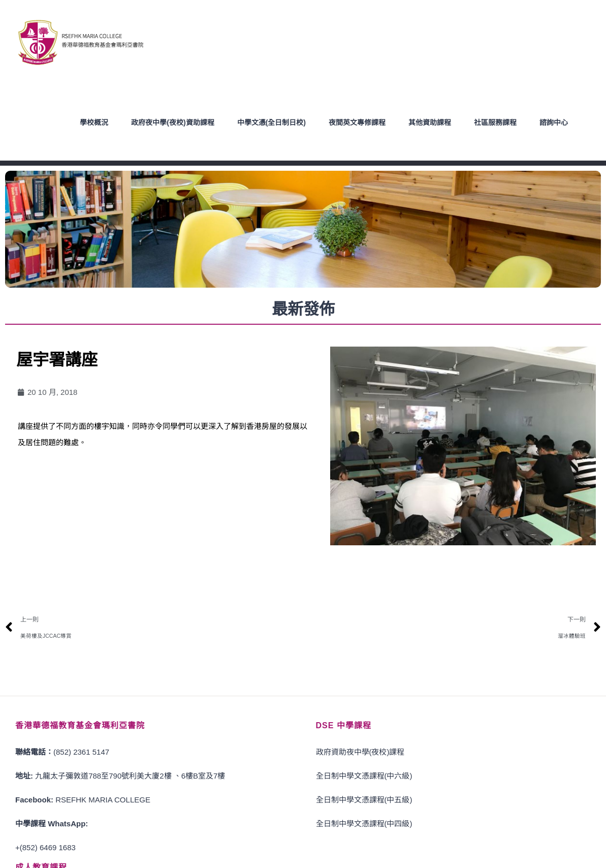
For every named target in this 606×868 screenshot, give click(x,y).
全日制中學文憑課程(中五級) (364, 800)
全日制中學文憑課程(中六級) (364, 776)
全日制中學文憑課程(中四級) (364, 824)
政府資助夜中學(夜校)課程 (360, 752)
